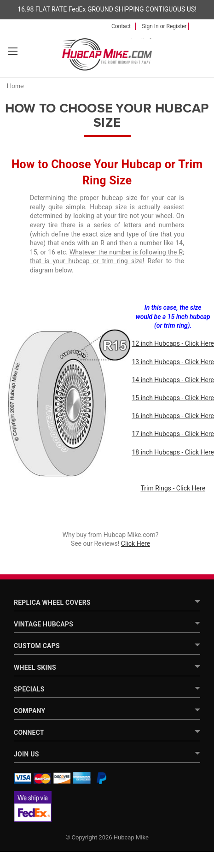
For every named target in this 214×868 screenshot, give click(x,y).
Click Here (136, 543)
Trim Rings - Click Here (173, 488)
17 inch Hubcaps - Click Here (173, 434)
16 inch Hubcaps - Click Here (173, 416)
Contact (121, 26)
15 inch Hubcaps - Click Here (173, 398)
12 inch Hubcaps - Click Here (173, 343)
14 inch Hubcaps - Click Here (173, 380)
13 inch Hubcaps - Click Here (173, 362)
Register (177, 26)
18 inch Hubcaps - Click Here (173, 452)
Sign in (150, 26)
